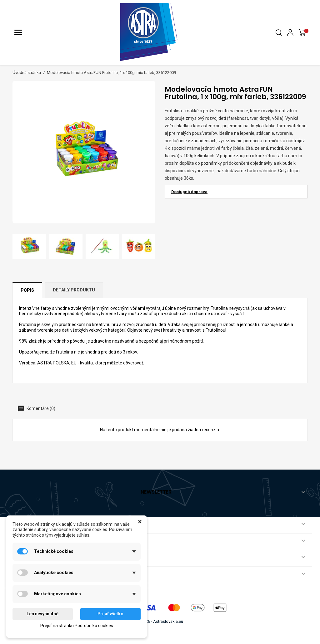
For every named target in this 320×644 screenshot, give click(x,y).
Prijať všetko (110, 614)
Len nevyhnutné (42, 614)
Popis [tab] (27, 290)
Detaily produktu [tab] (74, 290)
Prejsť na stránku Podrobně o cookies (77, 626)
